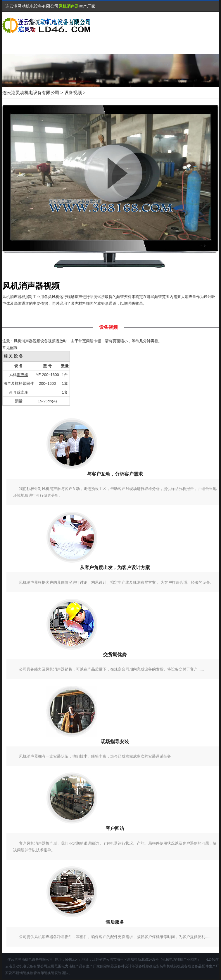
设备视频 (73, 92)
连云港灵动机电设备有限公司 (31, 92)
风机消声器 (69, 6)
